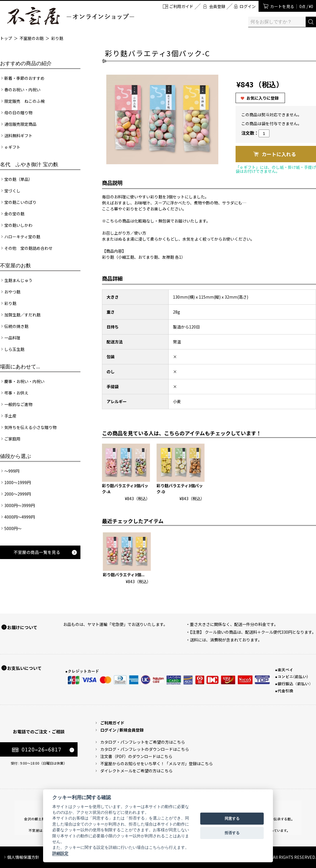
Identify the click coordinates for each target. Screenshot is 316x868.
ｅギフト (12, 147)
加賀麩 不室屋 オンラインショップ (70, 16)
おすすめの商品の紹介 (26, 63)
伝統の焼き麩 (16, 326)
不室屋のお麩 (32, 38)
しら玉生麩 (14, 349)
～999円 (12, 471)
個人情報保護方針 (23, 857)
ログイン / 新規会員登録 (122, 730)
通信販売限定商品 (20, 124)
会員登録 (217, 6)
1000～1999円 (18, 482)
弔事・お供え (16, 393)
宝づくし (12, 191)
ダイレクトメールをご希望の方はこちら (136, 771)
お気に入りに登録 (263, 98)
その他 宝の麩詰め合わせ (28, 248)
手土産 (10, 416)
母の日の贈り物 (18, 113)
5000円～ (13, 528)
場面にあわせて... (20, 367)
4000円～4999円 (20, 517)
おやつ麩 (12, 292)
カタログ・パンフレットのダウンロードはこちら (145, 749)
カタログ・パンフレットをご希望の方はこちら (143, 742)
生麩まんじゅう (18, 280)
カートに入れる (279, 154)
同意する (232, 818)
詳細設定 (60, 853)
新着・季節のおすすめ (24, 78)
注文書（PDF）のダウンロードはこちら (136, 756)
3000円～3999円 (20, 505)
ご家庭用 (12, 439)
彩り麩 (57, 38)
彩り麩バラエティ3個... (124, 575)
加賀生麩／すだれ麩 (22, 315)
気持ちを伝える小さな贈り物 (30, 427)
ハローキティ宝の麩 (22, 237)
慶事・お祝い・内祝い (24, 381)
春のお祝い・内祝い (22, 90)
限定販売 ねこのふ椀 (24, 101)
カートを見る (292, 6)
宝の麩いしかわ (18, 225)
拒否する (232, 833)
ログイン (248, 6)
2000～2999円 (18, 494)
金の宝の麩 (14, 214)
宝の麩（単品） (18, 179)
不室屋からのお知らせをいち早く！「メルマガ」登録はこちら (157, 763)
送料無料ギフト (18, 136)
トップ (6, 38)
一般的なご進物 (18, 404)
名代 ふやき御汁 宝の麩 (29, 165)
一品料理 (12, 338)
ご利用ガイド (181, 6)
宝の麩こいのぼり (20, 202)
